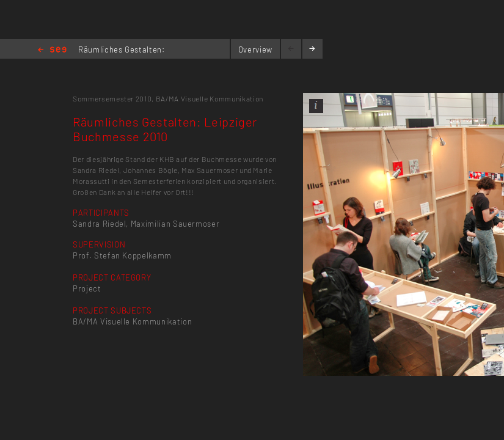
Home (52, 50)
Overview (255, 50)
